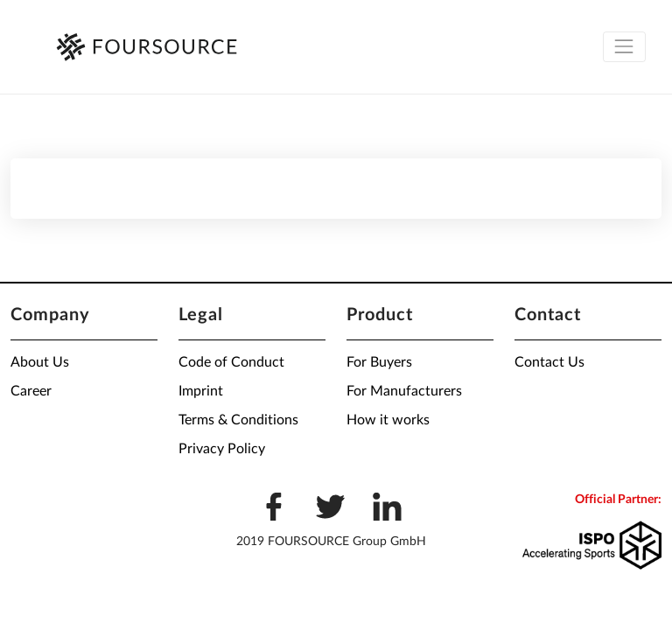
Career (31, 391)
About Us (40, 362)
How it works (388, 420)
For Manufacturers (404, 391)
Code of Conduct (231, 362)
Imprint (201, 391)
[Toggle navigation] (624, 47)
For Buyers (379, 362)
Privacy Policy (222, 449)
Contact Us (549, 362)
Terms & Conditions (238, 420)
